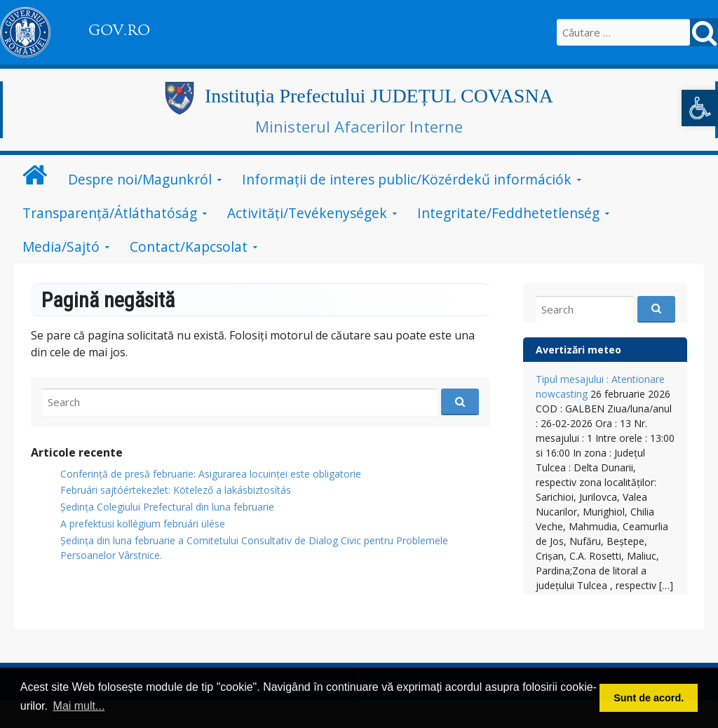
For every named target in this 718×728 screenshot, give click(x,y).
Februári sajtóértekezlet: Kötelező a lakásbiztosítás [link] (176, 490)
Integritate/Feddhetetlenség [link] (508, 213)
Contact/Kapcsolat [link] (189, 247)
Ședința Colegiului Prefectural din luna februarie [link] (167, 507)
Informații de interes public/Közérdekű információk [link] (407, 179)
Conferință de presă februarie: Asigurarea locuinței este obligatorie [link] (211, 474)
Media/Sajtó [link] (61, 247)
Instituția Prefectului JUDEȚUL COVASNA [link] (379, 96)
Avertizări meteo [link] (578, 350)
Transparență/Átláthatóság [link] (110, 213)
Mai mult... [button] (79, 706)
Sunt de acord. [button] (649, 698)
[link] (700, 108)
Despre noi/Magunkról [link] (140, 179)
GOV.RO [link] (119, 30)
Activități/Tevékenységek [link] (307, 213)
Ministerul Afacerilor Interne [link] (359, 126)
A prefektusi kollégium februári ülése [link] (143, 524)
